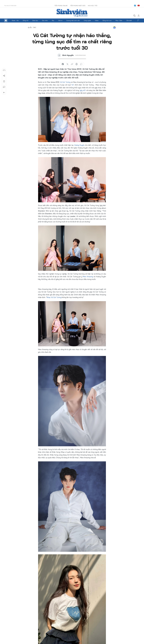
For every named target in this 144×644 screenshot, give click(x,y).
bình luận (81, 64)
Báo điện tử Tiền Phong (72, 13)
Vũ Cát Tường (65, 82)
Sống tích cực (107, 20)
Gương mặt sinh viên (73, 20)
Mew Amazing (88, 277)
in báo (77, 64)
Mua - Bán (119, 20)
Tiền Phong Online (61, 6)
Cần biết (129, 20)
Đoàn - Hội (15, 20)
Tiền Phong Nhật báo (78, 6)
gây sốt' (83, 90)
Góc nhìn (45, 20)
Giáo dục (35, 20)
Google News (114, 27)
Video (97, 20)
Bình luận (4, 87)
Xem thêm (138, 20)
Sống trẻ (25, 20)
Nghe (4, 70)
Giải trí (60, 20)
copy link (72, 64)
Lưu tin (4, 81)
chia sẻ (63, 64)
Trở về (4, 93)
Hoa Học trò (93, 6)
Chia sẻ (4, 76)
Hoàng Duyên (79, 145)
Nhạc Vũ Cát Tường (54, 297)
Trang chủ (6, 20)
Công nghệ (87, 20)
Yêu (53, 20)
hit (73, 85)
